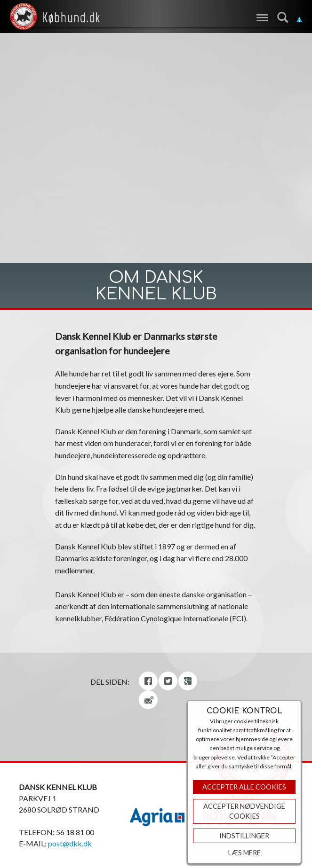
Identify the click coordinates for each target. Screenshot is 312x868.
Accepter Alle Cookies (244, 787)
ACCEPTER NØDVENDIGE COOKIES (244, 811)
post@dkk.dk (70, 843)
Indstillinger (244, 836)
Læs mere (244, 853)
